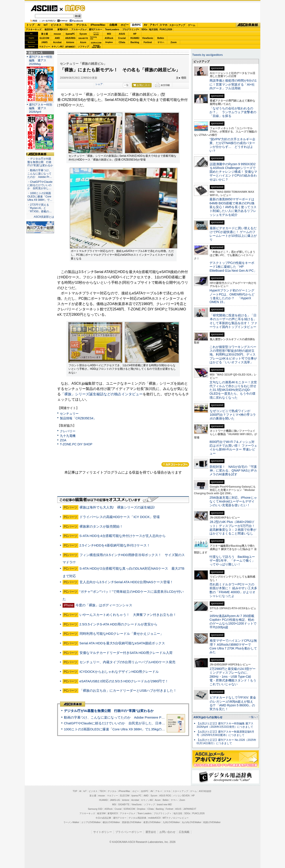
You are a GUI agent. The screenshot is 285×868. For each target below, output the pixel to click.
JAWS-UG (115, 800)
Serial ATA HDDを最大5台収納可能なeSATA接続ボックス (122, 643)
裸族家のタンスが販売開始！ (101, 526)
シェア (99, 84)
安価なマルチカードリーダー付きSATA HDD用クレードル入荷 (126, 653)
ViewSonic (148, 38)
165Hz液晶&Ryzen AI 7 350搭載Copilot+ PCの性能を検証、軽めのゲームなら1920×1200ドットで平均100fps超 (233, 622)
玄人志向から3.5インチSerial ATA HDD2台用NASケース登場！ (126, 582)
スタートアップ (177, 25)
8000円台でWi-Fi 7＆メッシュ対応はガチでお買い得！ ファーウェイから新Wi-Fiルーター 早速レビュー (233, 448)
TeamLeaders (112, 29)
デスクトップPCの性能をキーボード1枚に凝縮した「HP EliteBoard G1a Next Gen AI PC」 (233, 267)
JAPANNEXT (70, 47)
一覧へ (252, 717)
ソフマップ (83, 47)
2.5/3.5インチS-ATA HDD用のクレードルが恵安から (118, 624)
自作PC (74, 8)
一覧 (126, 85)
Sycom (83, 34)
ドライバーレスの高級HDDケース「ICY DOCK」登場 (120, 517)
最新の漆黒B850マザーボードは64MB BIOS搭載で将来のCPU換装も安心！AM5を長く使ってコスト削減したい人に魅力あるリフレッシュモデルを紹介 (233, 207)
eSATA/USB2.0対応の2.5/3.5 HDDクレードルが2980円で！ (124, 681)
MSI (109, 34)
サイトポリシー (103, 832)
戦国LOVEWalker (212, 822)
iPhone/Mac (98, 25)
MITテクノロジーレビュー (176, 818)
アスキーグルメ (79, 29)
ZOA (63, 440)
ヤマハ (161, 42)
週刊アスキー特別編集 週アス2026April (41, 108)
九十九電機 (68, 436)
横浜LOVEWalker (111, 822)
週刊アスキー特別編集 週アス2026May (41, 60)
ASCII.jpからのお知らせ (208, 717)
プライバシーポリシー (129, 832)
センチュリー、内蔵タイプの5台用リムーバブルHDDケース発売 (127, 662)
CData (122, 42)
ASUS (122, 34)
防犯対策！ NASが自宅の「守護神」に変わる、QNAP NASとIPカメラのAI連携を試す (233, 471)
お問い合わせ (167, 832)
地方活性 (153, 29)
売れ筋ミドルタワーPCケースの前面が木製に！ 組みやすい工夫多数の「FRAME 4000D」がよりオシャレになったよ (233, 590)
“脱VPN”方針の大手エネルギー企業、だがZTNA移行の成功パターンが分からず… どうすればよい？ (232, 145)
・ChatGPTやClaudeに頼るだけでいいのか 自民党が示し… (40, 185)
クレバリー (68, 431)
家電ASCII (63, 29)
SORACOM (129, 809)
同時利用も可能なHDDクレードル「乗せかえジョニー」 (122, 634)
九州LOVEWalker (171, 822)
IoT (46, 25)
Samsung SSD (95, 809)
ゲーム (192, 25)
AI (39, 25)
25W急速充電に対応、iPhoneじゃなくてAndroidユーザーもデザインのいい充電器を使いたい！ (233, 501)
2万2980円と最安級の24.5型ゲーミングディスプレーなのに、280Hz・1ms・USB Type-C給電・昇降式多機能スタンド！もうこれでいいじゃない (233, 676)
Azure (83, 42)
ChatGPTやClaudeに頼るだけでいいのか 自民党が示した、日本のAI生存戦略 (123, 723)
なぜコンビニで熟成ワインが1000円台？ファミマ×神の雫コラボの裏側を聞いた (233, 415)
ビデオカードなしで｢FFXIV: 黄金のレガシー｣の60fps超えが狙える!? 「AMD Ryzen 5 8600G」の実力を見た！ (233, 703)
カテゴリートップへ (175, 464)
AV (146, 25)
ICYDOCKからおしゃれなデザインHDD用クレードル (119, 672)
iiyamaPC (70, 34)
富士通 (45, 34)
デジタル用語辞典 (137, 818)
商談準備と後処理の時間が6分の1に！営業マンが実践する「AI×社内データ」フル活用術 (233, 84)
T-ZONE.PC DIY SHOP (76, 444)
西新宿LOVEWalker (132, 822)
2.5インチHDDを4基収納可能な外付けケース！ (115, 545)
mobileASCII (155, 818)
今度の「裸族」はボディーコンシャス (104, 605)
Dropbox (109, 42)
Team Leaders (144, 813)
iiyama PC (136, 796)
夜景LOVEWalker (152, 822)
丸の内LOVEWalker (192, 822)
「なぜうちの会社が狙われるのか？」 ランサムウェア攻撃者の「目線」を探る (233, 112)
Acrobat (57, 42)
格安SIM (49, 29)
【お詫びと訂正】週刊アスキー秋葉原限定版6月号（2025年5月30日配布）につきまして (225, 733)
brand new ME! (164, 805)
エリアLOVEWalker (91, 822)
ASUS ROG (70, 38)
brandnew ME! (96, 47)
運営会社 (151, 832)
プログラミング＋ (163, 813)
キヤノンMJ (57, 47)
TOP (75, 791)
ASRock (109, 38)
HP (135, 34)
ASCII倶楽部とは (44, 217)
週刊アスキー (96, 29)
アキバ (154, 25)
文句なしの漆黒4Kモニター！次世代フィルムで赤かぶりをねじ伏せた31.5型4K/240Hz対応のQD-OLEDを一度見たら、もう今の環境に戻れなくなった (233, 390)
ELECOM (44, 38)
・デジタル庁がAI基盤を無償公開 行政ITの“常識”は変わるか (40, 162)
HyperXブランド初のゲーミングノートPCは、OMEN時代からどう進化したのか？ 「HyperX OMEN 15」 (232, 296)
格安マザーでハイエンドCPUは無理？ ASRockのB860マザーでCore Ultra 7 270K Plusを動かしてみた (233, 646)
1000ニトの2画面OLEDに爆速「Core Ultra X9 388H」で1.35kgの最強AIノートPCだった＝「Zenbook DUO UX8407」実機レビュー (162, 729)
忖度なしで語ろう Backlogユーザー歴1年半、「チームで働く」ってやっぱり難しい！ (232, 561)
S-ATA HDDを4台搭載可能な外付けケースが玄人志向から (123, 536)
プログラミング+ (131, 29)
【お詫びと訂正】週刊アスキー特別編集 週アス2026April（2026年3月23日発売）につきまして (225, 725)
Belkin (161, 38)
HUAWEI (135, 38)
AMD (57, 38)
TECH (69, 25)
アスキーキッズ (34, 29)
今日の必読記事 (103, 818)
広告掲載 (184, 832)
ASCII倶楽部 (248, 25)
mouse (57, 34)
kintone (70, 42)
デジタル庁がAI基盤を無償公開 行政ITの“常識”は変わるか (109, 711)
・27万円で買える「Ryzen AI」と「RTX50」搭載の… (40, 208)
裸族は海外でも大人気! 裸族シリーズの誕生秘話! (117, 507)
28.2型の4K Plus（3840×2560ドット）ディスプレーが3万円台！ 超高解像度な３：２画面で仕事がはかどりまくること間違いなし (233, 528)
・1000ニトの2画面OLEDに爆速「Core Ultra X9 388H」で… (40, 197)
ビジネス (56, 25)
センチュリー (69, 414)
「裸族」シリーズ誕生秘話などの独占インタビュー (102, 394)
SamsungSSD (93, 38)
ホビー (125, 25)
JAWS (44, 42)
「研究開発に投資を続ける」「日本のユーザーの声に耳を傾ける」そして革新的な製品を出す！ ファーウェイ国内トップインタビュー (233, 321)
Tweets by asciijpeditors (207, 55)
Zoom (174, 42)
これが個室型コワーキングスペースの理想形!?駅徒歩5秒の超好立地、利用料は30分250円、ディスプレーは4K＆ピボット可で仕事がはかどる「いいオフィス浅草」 (233, 355)
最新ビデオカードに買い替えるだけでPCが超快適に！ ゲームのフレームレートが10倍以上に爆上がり (233, 234)
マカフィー (45, 47)
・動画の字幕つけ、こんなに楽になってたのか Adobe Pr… (40, 174)
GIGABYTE (83, 38)
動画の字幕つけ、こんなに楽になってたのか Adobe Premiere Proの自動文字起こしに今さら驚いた (139, 717)
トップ (30, 25)
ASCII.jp (44, 8)
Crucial (122, 38)
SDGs (144, 29)
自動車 (113, 25)
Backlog (135, 42)
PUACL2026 (166, 29)
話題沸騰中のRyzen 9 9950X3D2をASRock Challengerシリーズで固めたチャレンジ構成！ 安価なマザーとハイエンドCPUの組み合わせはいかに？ (233, 172)
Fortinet (148, 42)
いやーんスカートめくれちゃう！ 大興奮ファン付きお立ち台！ (128, 615)
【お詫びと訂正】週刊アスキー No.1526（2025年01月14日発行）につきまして (226, 742)
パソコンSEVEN (96, 34)
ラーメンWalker (71, 822)
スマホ (163, 25)
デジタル (81, 25)
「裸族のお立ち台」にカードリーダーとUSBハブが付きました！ (128, 690)
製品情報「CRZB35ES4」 (78, 418)
